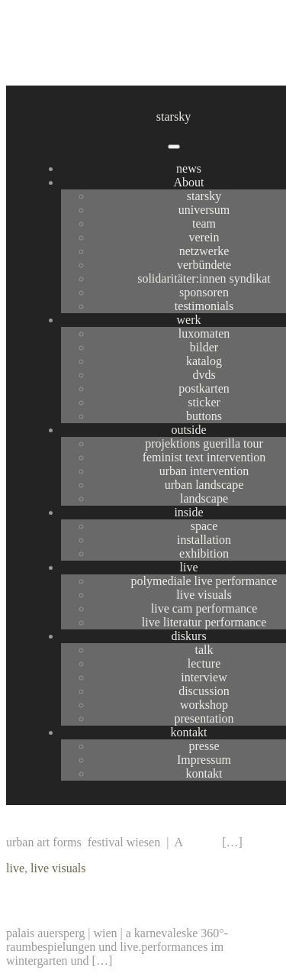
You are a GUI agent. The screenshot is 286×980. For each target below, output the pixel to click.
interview (204, 677)
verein (204, 237)
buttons (204, 416)
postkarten (204, 388)
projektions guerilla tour (204, 443)
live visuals (204, 595)
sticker (204, 402)
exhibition (204, 553)
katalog (204, 361)
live (189, 567)
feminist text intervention (204, 457)
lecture (204, 663)
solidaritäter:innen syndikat (204, 278)
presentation (204, 718)
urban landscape (204, 485)
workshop (204, 705)
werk (189, 320)
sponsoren (204, 292)
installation (204, 540)
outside (188, 430)
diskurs (188, 636)
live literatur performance (204, 622)
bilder (204, 347)
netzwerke (204, 251)
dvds (204, 375)
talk (204, 650)
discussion (204, 691)
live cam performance (204, 608)
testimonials (204, 306)
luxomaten (204, 333)
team (204, 223)
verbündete (204, 265)
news (189, 168)
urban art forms (69, 810)
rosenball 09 (53, 901)
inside (188, 512)
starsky (174, 116)
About (189, 182)
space (204, 526)
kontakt (189, 732)
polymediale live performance (204, 581)
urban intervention (204, 471)
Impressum (204, 760)
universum (204, 210)
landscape (204, 498)
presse (204, 746)
